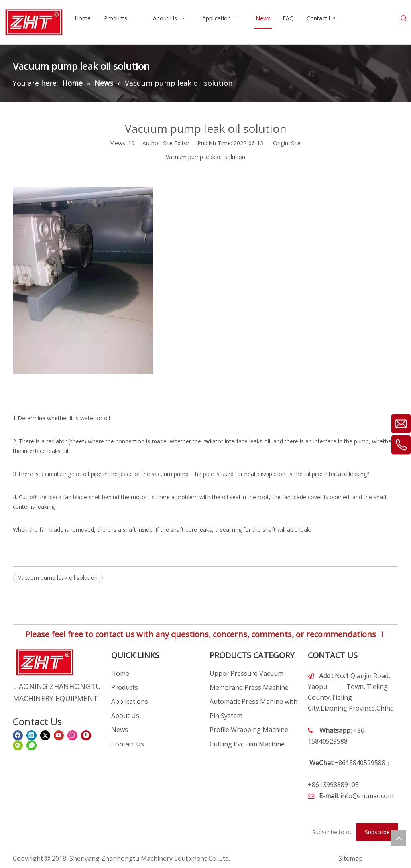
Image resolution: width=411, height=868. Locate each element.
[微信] (18, 746)
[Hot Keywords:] (404, 18)
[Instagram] (72, 735)
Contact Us (128, 744)
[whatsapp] (32, 746)
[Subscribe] (377, 832)
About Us (125, 716)
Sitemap (351, 858)
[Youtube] (59, 735)
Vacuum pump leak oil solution (58, 578)
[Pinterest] (86, 735)
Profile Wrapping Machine (249, 730)
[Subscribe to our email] (331, 832)
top (399, 838)
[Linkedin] (32, 735)
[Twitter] (45, 735)
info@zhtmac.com (367, 796)
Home (120, 673)
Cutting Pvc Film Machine (247, 744)
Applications (130, 701)
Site (296, 143)
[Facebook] (18, 735)
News (120, 730)
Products (125, 687)
